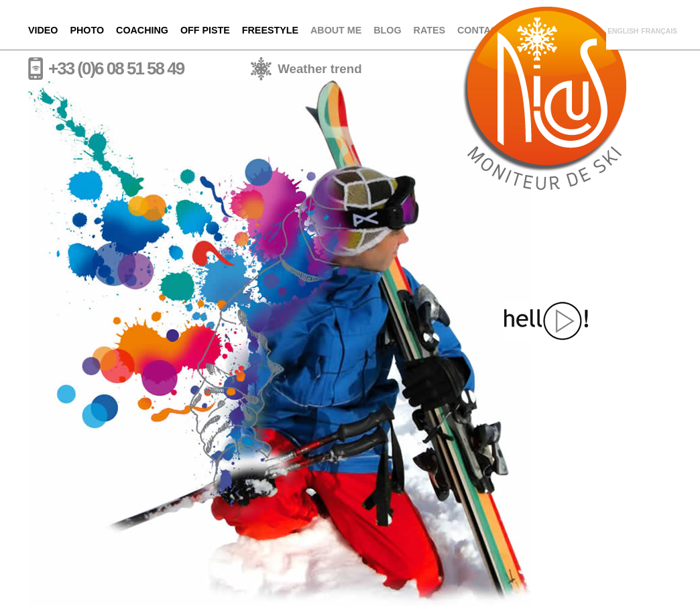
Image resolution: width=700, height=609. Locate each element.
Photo (87, 30)
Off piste (205, 30)
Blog (387, 30)
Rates (429, 30)
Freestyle (270, 30)
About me (336, 30)
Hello (546, 321)
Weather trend (320, 69)
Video (43, 30)
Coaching (142, 30)
